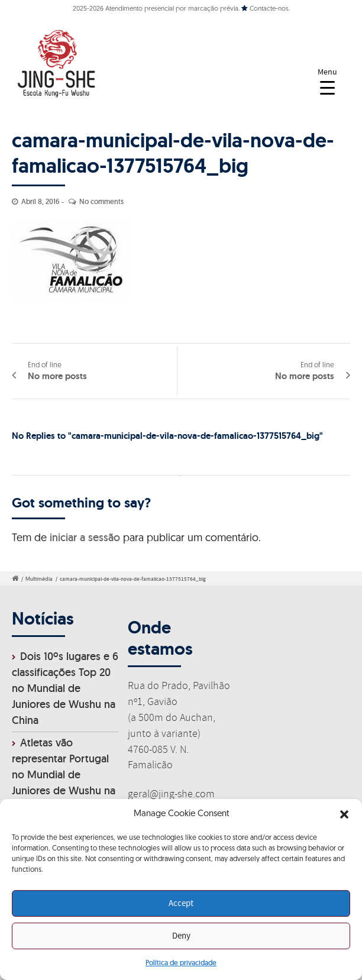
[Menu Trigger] (327, 81)
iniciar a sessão (85, 537)
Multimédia (39, 579)
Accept (181, 904)
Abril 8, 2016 (41, 201)
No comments (101, 201)
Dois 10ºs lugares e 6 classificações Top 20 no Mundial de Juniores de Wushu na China (65, 688)
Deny (181, 936)
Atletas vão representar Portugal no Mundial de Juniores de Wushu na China (64, 774)
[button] (344, 814)
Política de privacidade (181, 963)
